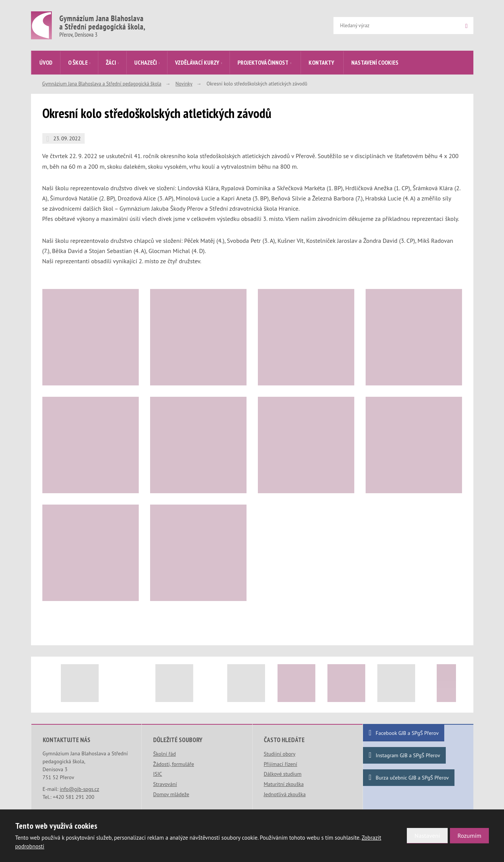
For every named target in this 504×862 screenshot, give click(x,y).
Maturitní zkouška (284, 784)
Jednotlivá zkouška (285, 794)
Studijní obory (280, 754)
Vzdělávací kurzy (197, 62)
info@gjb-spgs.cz (79, 789)
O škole (78, 62)
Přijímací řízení (281, 764)
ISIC (158, 774)
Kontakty (321, 62)
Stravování (165, 784)
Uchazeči (146, 62)
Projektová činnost (263, 62)
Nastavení (427, 836)
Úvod (46, 62)
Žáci (111, 62)
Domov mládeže (171, 794)
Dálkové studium (283, 774)
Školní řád (164, 754)
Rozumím (469, 836)
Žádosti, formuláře (174, 764)
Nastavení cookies (375, 62)
